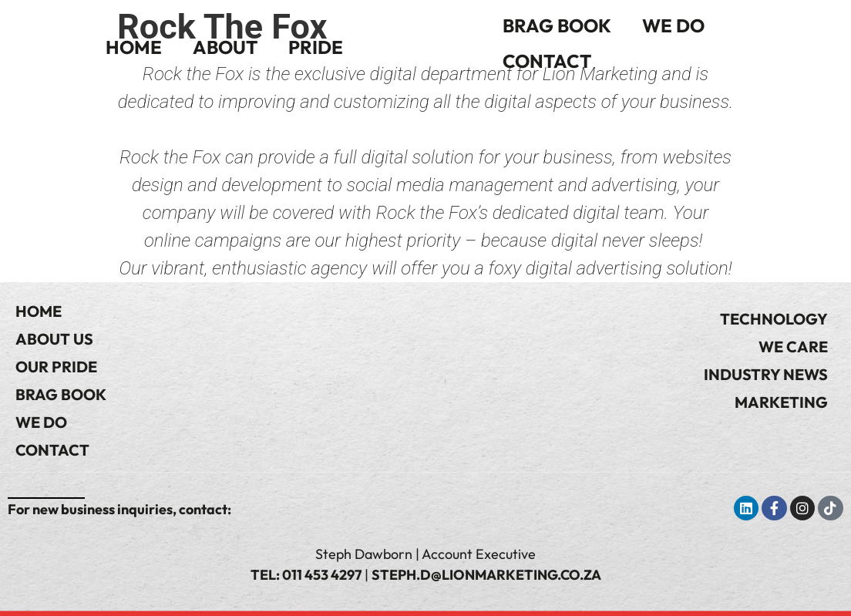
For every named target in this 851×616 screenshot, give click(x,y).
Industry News (766, 374)
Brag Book (557, 25)
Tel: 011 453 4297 (306, 575)
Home (134, 47)
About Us (54, 339)
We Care (793, 347)
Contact (547, 61)
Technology (774, 319)
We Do (673, 25)
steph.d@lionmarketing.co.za (486, 575)
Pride (316, 47)
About (225, 47)
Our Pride (56, 367)
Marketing (781, 402)
